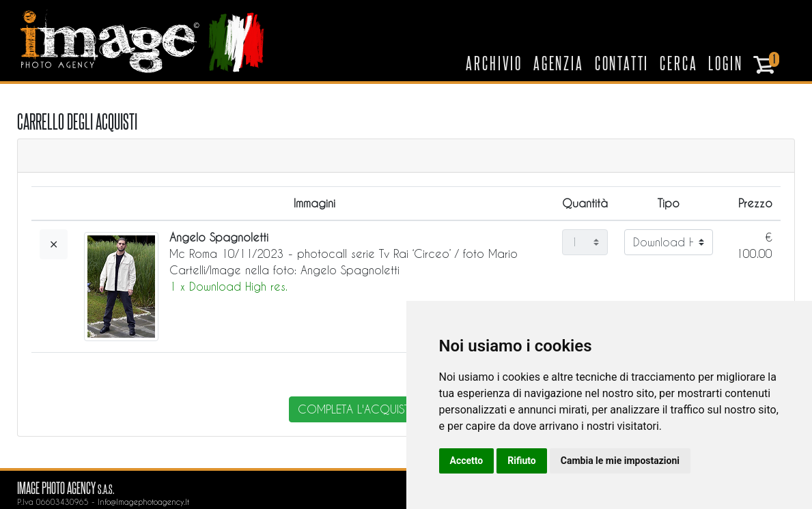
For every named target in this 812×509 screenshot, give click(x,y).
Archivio (494, 63)
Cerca (678, 63)
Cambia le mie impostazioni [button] (620, 461)
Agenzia (559, 63)
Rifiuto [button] (522, 461)
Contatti (622, 63)
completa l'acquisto (359, 409)
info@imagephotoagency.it (143, 502)
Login (725, 63)
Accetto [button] (467, 461)
